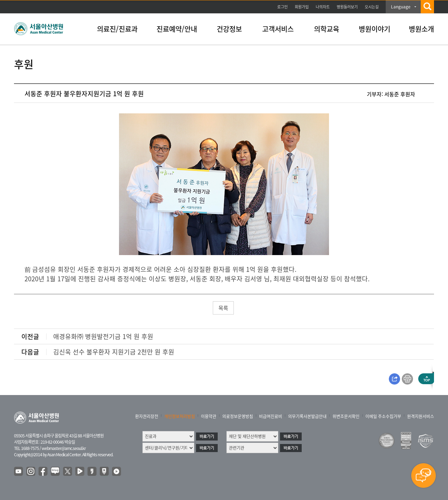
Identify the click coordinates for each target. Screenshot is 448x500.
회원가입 (302, 7)
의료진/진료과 (117, 29)
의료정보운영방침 (238, 416)
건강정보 (229, 29)
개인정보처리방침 (180, 416)
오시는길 (372, 7)
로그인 (282, 7)
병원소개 (421, 29)
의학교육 (327, 29)
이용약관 (209, 416)
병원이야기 (374, 29)
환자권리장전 (147, 416)
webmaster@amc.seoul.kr (64, 448)
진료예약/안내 (177, 29)
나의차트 (323, 7)
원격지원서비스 (421, 416)
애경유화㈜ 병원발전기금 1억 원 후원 (103, 336)
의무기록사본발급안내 (307, 416)
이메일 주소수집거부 (383, 416)
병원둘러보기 (347, 7)
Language (401, 7)
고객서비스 (278, 29)
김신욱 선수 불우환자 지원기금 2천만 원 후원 (114, 352)
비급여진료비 (271, 416)
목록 (223, 308)
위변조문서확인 (346, 416)
